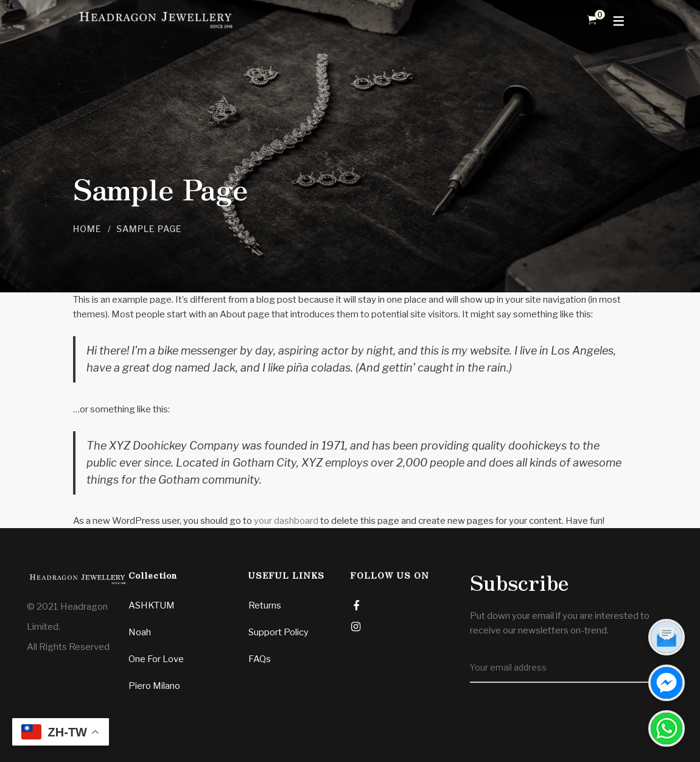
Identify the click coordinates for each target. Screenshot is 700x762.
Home (87, 229)
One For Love (156, 659)
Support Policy (278, 632)
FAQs (260, 659)
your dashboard (286, 521)
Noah (140, 632)
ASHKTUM (152, 605)
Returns (265, 605)
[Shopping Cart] (592, 20)
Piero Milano (154, 686)
